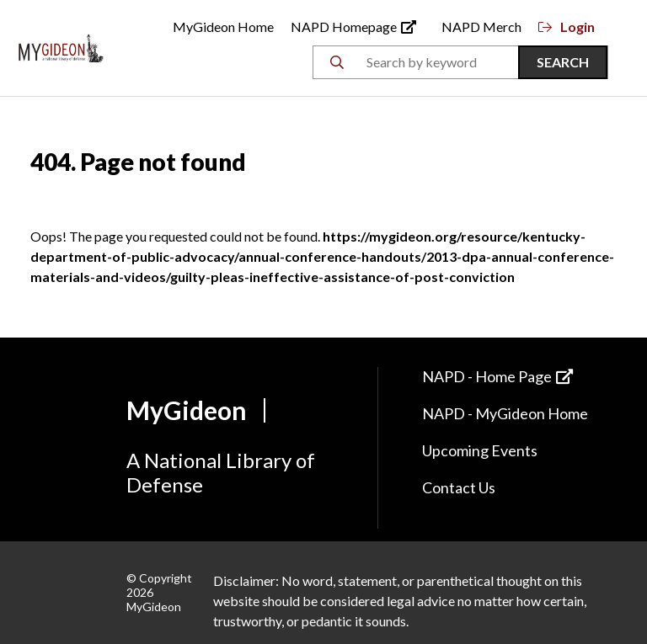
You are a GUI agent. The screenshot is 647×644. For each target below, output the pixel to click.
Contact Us (459, 487)
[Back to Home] (61, 46)
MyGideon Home (223, 27)
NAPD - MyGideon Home (505, 413)
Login (567, 27)
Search (563, 62)
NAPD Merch (481, 27)
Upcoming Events (480, 450)
